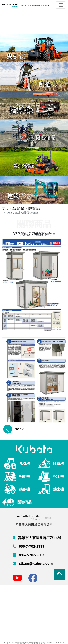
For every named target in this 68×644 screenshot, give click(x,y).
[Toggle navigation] (61, 5)
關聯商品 (34, 208)
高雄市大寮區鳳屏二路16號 (39, 538)
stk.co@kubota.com (35, 564)
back (19, 429)
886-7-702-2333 (31, 546)
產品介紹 (18, 208)
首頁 (5, 208)
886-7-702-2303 (31, 555)
